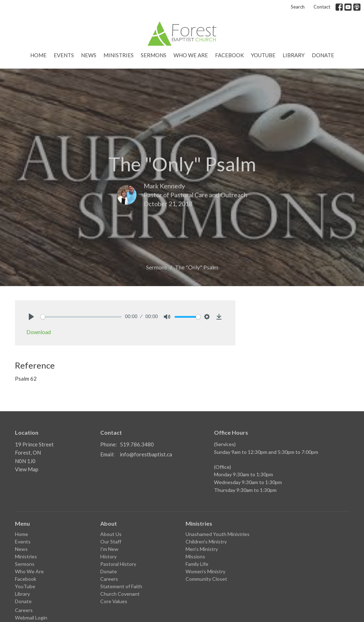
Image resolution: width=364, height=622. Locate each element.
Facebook (229, 55)
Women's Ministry (205, 571)
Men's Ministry (202, 549)
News (89, 55)
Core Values (114, 601)
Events (64, 55)
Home (38, 55)
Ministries (119, 55)
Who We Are (191, 55)
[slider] (81, 317)
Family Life (197, 564)
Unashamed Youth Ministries (218, 534)
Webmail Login (31, 618)
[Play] (31, 317)
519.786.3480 (137, 444)
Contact (322, 7)
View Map (27, 469)
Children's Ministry (206, 541)
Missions (195, 556)
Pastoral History (118, 564)
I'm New (109, 549)
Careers (24, 610)
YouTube (263, 55)
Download (39, 332)
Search (298, 7)
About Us (111, 534)
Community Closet (206, 579)
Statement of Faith (121, 586)
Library (294, 55)
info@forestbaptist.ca (146, 454)
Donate (323, 55)
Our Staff (111, 541)
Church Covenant (120, 594)
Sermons (154, 55)
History (108, 556)
